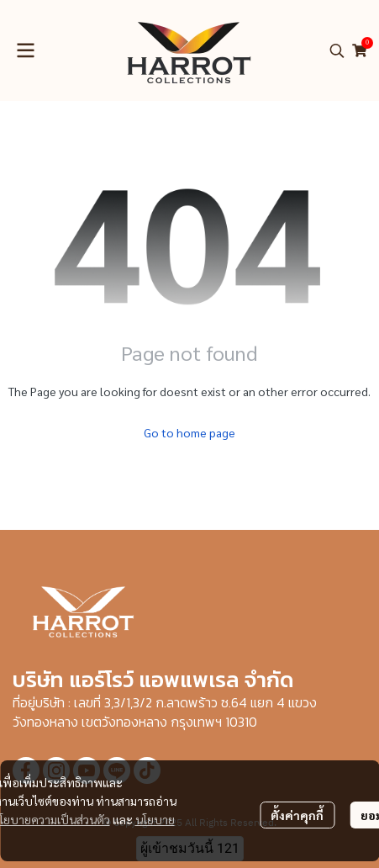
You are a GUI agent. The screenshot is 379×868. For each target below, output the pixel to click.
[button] (337, 50)
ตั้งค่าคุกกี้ (297, 815)
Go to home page (189, 432)
